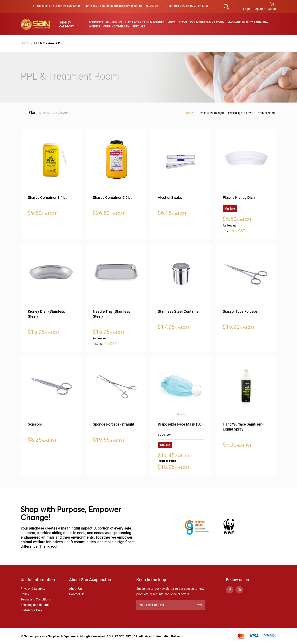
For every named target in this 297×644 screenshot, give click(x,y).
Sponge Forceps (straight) (114, 424)
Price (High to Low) (240, 113)
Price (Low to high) (212, 113)
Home (25, 43)
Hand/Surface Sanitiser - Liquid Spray (243, 427)
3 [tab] (184, 414)
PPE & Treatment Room (207, 22)
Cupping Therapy (116, 26)
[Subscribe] (200, 605)
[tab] (70, 24)
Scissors (35, 424)
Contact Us (77, 594)
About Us (75, 589)
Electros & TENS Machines (145, 22)
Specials (139, 26)
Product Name (266, 113)
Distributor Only (31, 610)
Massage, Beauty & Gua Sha (248, 22)
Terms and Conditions (36, 599)
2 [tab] (181, 414)
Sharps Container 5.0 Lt (112, 197)
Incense (94, 26)
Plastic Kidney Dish (239, 197)
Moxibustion (177, 22)
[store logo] (36, 24)
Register (259, 9)
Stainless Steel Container (179, 311)
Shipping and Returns (35, 605)
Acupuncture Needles (105, 22)
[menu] (181, 24)
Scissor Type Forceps (240, 311)
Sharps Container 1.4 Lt (47, 197)
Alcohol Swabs (170, 197)
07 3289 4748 (199, 6)
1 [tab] (178, 414)
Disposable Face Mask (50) (180, 424)
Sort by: (189, 113)
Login (247, 9)
